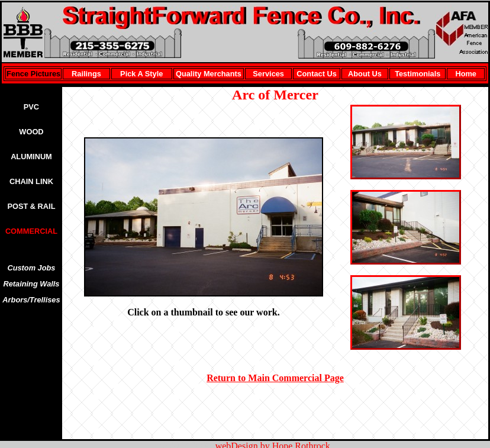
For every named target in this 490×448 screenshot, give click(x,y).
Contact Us (317, 74)
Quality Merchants (209, 74)
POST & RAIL (31, 206)
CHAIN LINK (31, 181)
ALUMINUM (31, 157)
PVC (31, 107)
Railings (86, 74)
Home (466, 74)
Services (268, 74)
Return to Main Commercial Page (275, 378)
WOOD (31, 132)
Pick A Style (141, 74)
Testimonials (418, 74)
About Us (365, 74)
